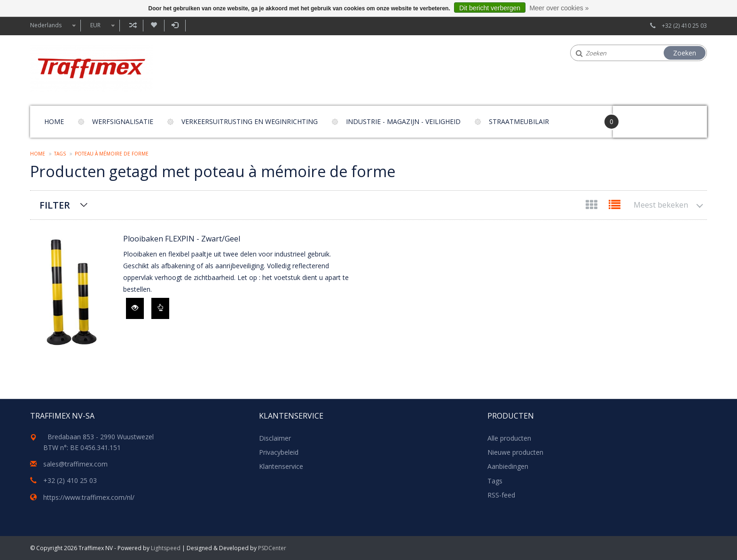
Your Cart (639, 117)
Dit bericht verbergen (490, 8)
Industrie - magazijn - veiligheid (403, 121)
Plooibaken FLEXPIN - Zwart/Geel (182, 239)
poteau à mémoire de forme (112, 154)
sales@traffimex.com (75, 464)
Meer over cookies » (559, 8)
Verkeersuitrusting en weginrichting (250, 121)
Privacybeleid (279, 452)
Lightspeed (166, 548)
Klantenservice (281, 466)
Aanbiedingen (508, 466)
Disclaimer (275, 438)
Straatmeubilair (519, 121)
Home (54, 121)
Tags (60, 154)
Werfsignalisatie (123, 121)
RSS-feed (501, 495)
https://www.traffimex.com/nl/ (89, 497)
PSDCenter (272, 548)
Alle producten (509, 438)
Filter (55, 205)
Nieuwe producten (515, 452)
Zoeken (685, 53)
